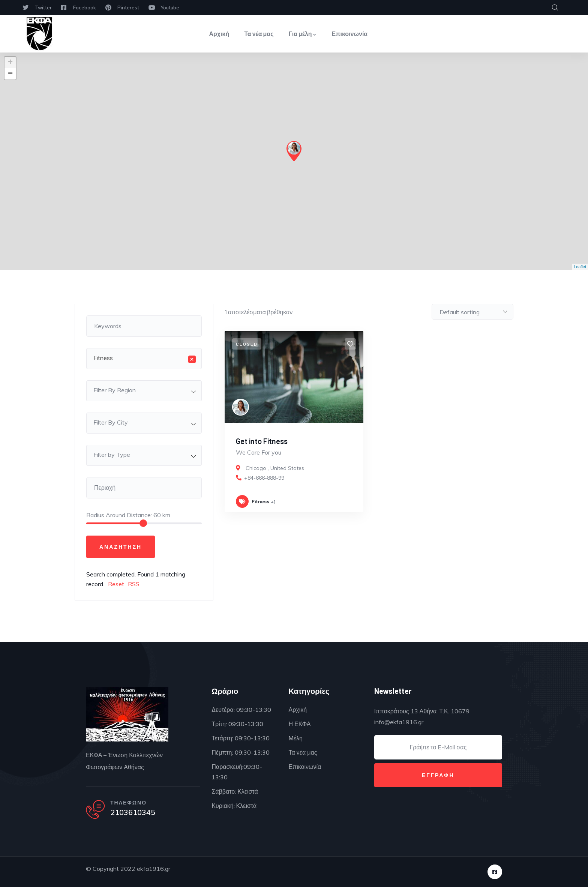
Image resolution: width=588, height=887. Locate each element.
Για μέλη (303, 34)
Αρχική (219, 34)
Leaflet (580, 267)
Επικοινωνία (350, 34)
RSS (134, 584)
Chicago (256, 468)
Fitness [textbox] (145, 359)
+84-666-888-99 (264, 478)
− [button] (10, 74)
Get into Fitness (262, 441)
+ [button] (10, 63)
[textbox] (144, 390)
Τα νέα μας (259, 34)
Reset (116, 584)
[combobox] (144, 359)
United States (287, 468)
